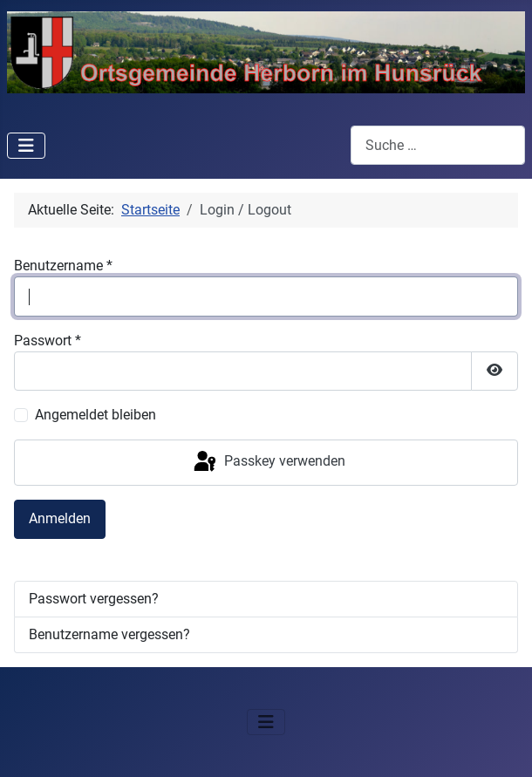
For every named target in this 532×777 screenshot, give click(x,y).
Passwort (48, 341)
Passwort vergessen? (94, 599)
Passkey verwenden (268, 462)
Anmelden (60, 518)
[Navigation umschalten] (26, 146)
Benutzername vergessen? (109, 634)
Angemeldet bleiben (95, 415)
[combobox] (438, 145)
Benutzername (63, 266)
